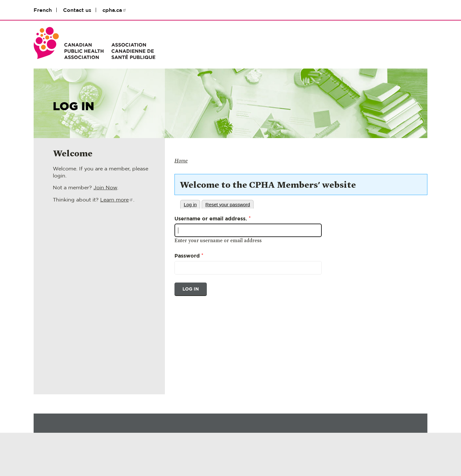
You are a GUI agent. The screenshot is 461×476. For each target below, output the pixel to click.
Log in (190, 205)
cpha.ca (114, 10)
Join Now (105, 187)
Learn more (117, 200)
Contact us (77, 10)
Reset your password (228, 205)
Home (181, 161)
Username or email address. (213, 218)
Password (189, 255)
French (43, 10)
